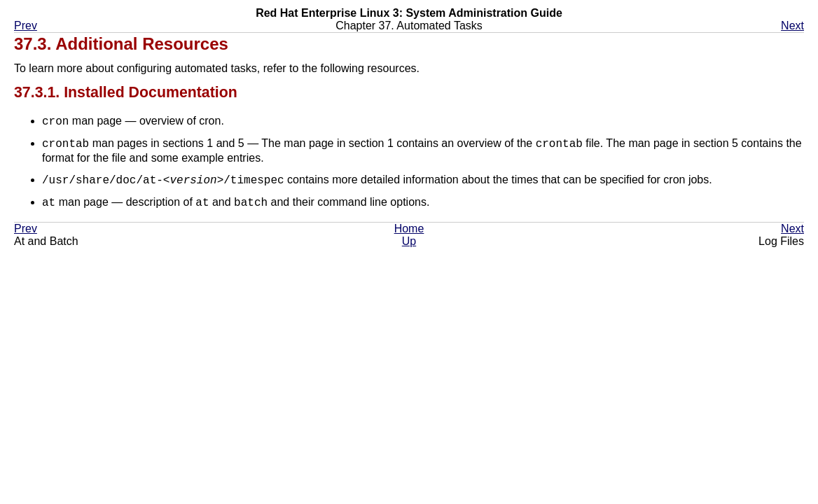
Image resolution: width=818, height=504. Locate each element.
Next (792, 26)
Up (409, 242)
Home (409, 229)
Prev (26, 26)
